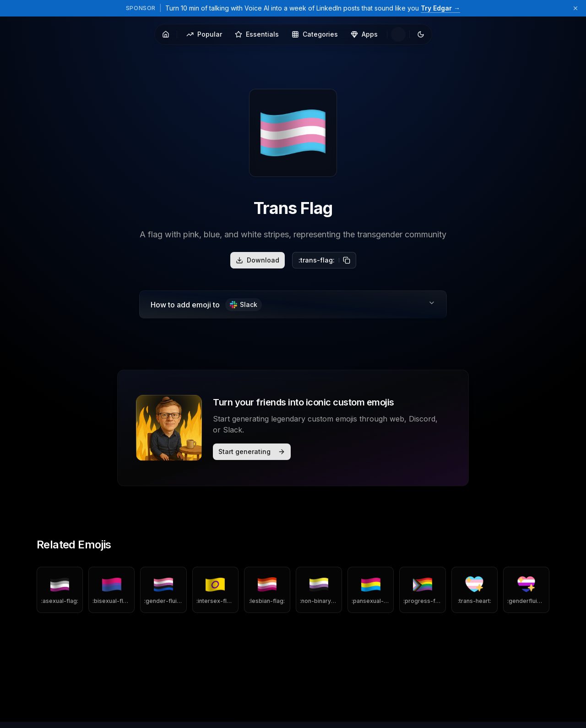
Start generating (252, 452)
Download (258, 260)
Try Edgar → (440, 8)
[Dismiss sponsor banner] (575, 8)
